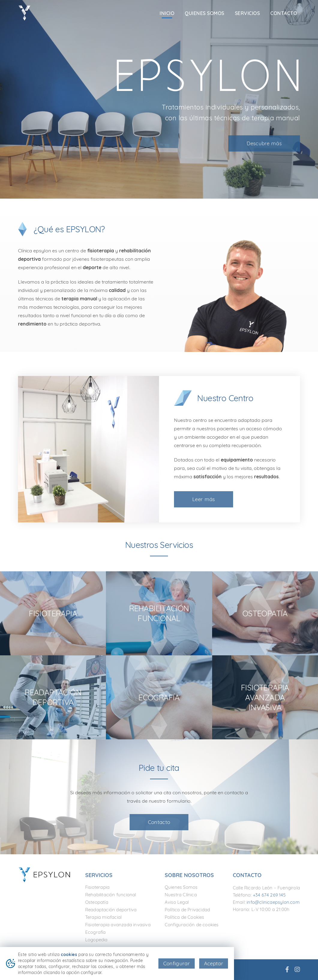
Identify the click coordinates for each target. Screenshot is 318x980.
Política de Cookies (184, 917)
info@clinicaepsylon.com (273, 902)
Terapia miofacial (103, 917)
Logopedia (96, 940)
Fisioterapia (97, 887)
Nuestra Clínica (181, 895)
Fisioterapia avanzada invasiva (118, 925)
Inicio (167, 13)
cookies (69, 954)
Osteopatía (97, 902)
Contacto (284, 13)
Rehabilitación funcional (111, 895)
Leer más (204, 499)
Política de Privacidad (187, 910)
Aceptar (214, 963)
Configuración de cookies (192, 925)
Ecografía (96, 932)
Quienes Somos (205, 13)
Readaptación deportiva (111, 910)
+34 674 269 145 (269, 895)
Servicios (247, 13)
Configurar (177, 963)
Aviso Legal (177, 902)
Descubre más (264, 143)
